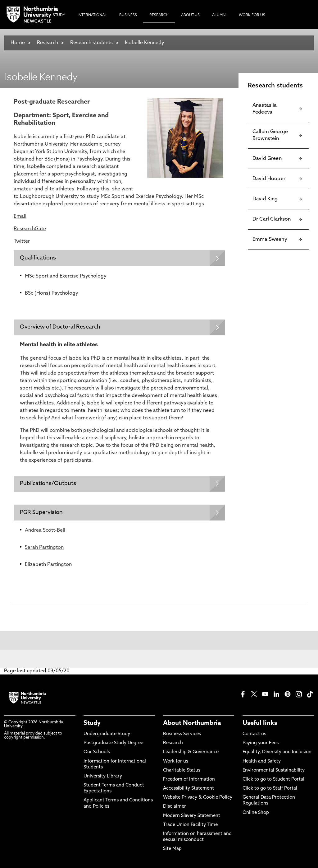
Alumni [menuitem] (219, 15)
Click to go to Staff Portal (270, 789)
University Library (103, 777)
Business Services (182, 735)
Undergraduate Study (107, 735)
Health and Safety (262, 762)
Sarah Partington (44, 548)
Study (92, 724)
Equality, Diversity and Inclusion (277, 753)
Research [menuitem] (159, 15)
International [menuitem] (92, 15)
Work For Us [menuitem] (252, 15)
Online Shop (256, 813)
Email (20, 217)
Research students (91, 43)
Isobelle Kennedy (145, 43)
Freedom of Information (189, 780)
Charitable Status (182, 771)
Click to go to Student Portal (273, 780)
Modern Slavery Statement (192, 816)
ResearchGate (30, 229)
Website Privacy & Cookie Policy (198, 798)
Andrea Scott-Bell (45, 531)
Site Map (172, 849)
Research (48, 43)
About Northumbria (192, 724)
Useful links (260, 724)
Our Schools (97, 753)
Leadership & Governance (191, 753)
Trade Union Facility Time (190, 825)
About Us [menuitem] (190, 15)
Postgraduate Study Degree (113, 744)
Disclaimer (175, 807)
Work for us (176, 762)
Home (18, 43)
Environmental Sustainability (274, 771)
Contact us (254, 735)
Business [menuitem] (128, 15)
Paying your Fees (261, 744)
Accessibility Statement (189, 789)
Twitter (22, 241)
